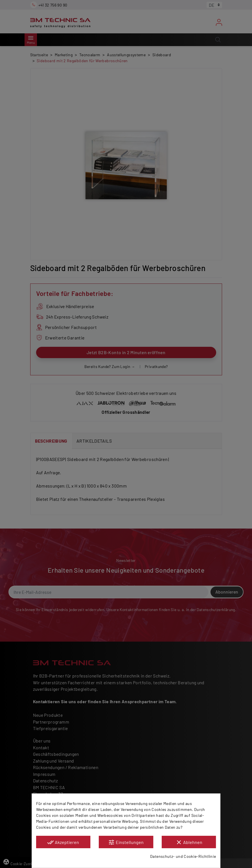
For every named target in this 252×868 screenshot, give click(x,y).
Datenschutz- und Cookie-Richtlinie (183, 856)
